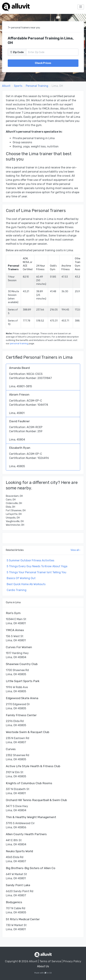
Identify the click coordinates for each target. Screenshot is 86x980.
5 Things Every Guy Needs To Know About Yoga (37, 566)
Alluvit (6, 86)
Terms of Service (50, 961)
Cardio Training (17, 590)
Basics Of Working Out (21, 578)
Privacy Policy (72, 961)
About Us (43, 966)
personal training (19, 343)
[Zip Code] (52, 52)
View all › (75, 550)
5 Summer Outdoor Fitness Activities (30, 560)
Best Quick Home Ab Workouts (26, 584)
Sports (18, 86)
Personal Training (37, 86)
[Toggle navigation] (81, 7)
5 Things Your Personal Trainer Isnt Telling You (36, 572)
